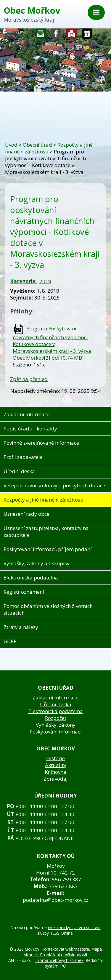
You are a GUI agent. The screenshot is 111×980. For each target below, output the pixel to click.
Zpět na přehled (29, 379)
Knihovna (55, 772)
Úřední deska (19, 471)
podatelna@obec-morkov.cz (55, 900)
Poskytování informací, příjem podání (48, 549)
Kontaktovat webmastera (65, 949)
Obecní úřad (38, 145)
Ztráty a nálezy (21, 627)
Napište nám (41, 35)
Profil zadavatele (23, 457)
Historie (55, 758)
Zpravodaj (56, 779)
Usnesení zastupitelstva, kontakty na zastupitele (46, 531)
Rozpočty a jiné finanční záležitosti (44, 500)
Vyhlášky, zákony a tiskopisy (37, 563)
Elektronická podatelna (31, 578)
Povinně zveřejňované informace (41, 443)
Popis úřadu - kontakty (30, 429)
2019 (45, 281)
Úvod (11, 145)
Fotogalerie (72, 35)
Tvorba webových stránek (59, 960)
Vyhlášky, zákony (56, 725)
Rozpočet (56, 718)
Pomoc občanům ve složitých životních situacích (48, 609)
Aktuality (56, 765)
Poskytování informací (56, 732)
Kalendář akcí (87, 35)
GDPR (10, 641)
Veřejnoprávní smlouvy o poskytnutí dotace (54, 485)
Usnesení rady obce (26, 514)
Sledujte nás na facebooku (56, 35)
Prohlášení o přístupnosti (64, 955)
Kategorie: (23, 281)
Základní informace (26, 414)
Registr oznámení (24, 592)
